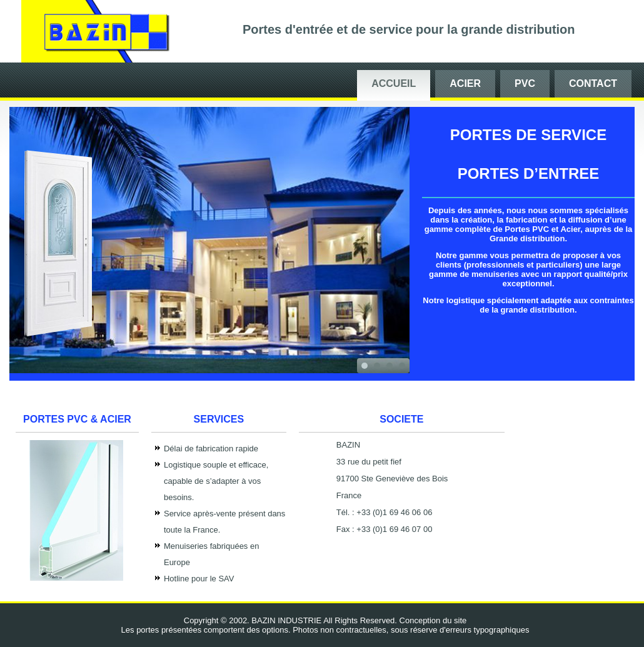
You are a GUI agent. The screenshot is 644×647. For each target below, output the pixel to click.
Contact (593, 83)
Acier (465, 83)
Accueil (394, 83)
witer (77, 578)
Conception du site (433, 620)
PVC (525, 83)
